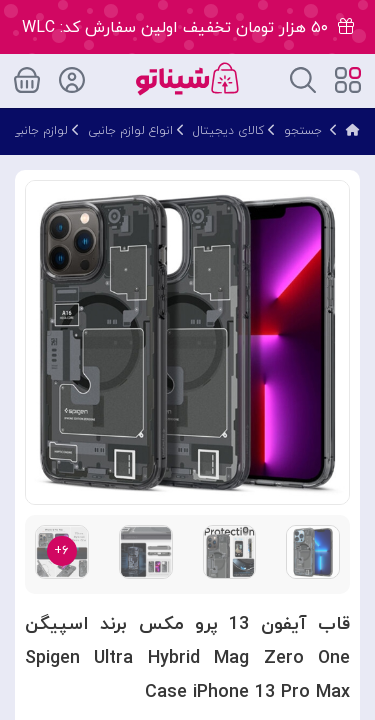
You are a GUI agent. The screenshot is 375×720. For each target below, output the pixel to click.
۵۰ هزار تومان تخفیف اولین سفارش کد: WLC (188, 28)
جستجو (303, 131)
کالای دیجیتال (228, 131)
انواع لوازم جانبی (130, 131)
